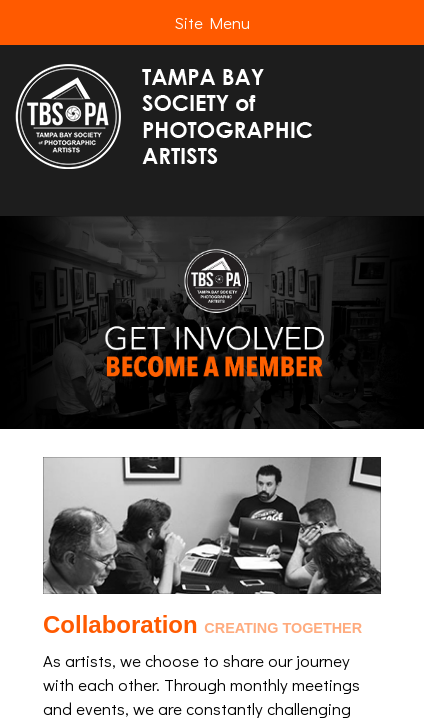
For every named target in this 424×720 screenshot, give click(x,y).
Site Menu (212, 22)
